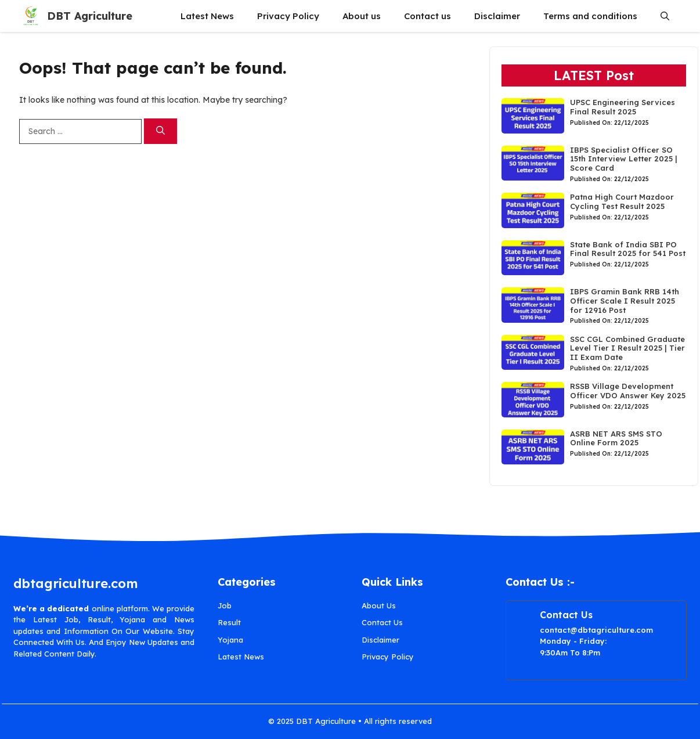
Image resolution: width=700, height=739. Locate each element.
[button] (665, 16)
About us (362, 16)
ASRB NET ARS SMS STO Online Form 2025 (616, 438)
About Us (379, 605)
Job (225, 605)
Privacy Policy (288, 16)
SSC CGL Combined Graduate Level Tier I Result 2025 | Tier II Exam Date (627, 348)
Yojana (230, 640)
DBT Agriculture (90, 16)
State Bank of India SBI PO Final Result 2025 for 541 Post (628, 249)
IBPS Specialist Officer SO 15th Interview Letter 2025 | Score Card (624, 159)
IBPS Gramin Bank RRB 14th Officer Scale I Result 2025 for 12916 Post (625, 300)
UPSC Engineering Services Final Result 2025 (623, 107)
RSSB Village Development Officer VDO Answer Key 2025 (628, 391)
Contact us (427, 16)
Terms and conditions (590, 16)
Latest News (207, 16)
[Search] (160, 131)
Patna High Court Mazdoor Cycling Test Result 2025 (622, 201)
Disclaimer (497, 16)
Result (229, 622)
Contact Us (382, 622)
